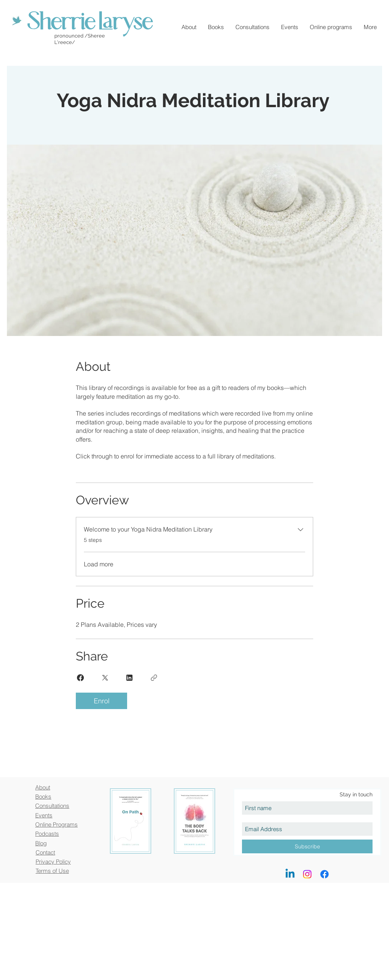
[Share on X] (105, 678)
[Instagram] (307, 874)
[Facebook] (324, 874)
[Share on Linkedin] (129, 678)
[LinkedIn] (290, 874)
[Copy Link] (154, 678)
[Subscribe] (307, 846)
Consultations (52, 806)
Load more (99, 564)
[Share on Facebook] (80, 678)
